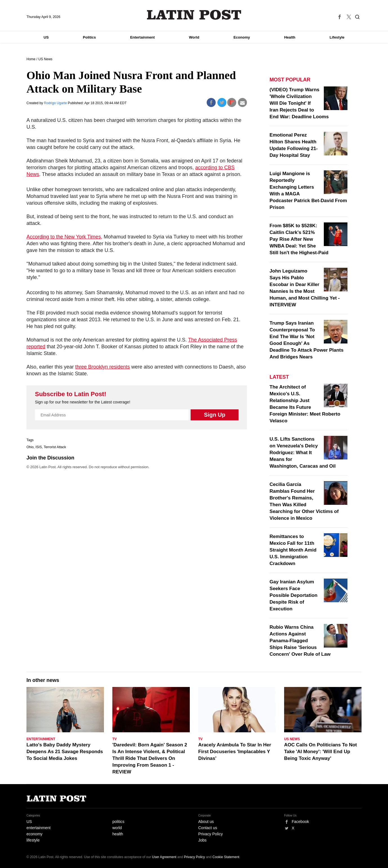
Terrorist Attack (55, 447)
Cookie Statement (226, 857)
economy (34, 834)
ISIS (39, 447)
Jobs (202, 840)
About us (206, 822)
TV (114, 739)
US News (45, 59)
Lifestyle (337, 37)
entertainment (39, 828)
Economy (242, 37)
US (46, 37)
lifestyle (33, 840)
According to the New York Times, (64, 237)
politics (118, 822)
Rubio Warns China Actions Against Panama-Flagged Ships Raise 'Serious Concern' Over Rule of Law (300, 641)
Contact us (208, 828)
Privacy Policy (210, 834)
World (194, 37)
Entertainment (142, 37)
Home (31, 59)
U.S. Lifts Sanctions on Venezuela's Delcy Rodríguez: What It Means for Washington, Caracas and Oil (303, 453)
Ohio (30, 447)
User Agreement (164, 857)
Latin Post (194, 15)
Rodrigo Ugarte (56, 103)
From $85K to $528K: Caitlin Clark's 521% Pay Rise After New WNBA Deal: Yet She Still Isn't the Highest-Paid (299, 239)
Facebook (300, 822)
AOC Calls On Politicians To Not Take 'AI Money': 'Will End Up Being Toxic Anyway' (321, 752)
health (118, 834)
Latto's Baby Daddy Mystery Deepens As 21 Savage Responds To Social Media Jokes (65, 752)
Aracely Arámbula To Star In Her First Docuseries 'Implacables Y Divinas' (235, 752)
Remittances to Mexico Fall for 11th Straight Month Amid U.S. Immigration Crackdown (293, 550)
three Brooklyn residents (102, 367)
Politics (89, 37)
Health (290, 37)
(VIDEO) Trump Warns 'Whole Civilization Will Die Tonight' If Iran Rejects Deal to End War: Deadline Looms (299, 103)
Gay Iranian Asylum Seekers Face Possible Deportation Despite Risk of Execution (293, 595)
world (117, 828)
